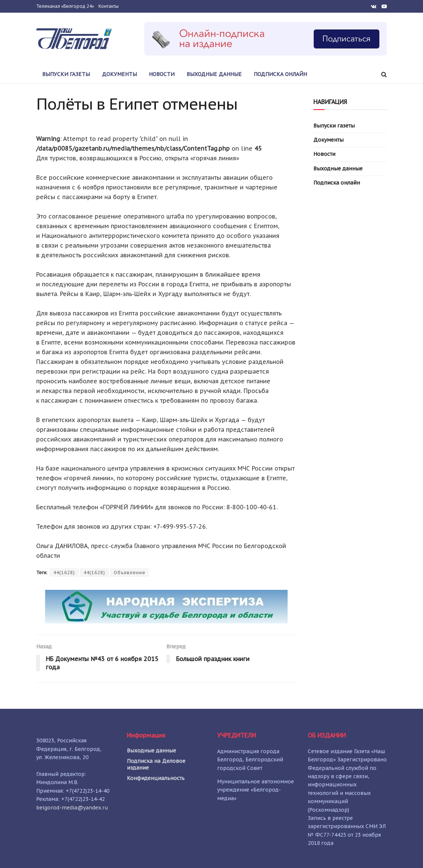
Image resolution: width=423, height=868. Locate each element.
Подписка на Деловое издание (156, 764)
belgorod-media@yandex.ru (72, 808)
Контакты (109, 6)
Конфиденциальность (156, 778)
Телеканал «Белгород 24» (65, 6)
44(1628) (64, 573)
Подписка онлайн (280, 74)
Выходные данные (214, 74)
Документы (119, 74)
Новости (162, 74)
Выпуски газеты (66, 74)
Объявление (130, 573)
